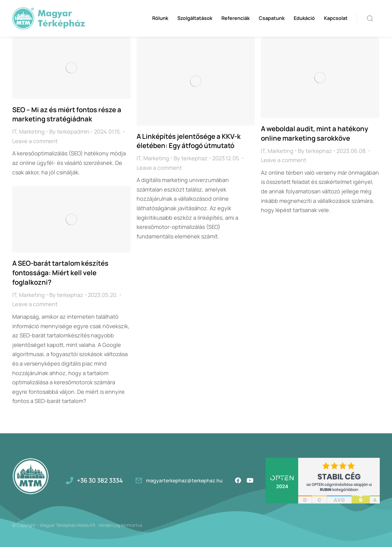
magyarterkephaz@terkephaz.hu (184, 481)
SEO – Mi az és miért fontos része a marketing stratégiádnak (67, 114)
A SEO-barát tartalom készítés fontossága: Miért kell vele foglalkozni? (60, 273)
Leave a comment (35, 141)
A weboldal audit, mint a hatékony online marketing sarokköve (315, 133)
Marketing (32, 131)
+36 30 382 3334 (100, 480)
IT (14, 131)
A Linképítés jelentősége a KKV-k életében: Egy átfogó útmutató (189, 141)
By (69, 131)
